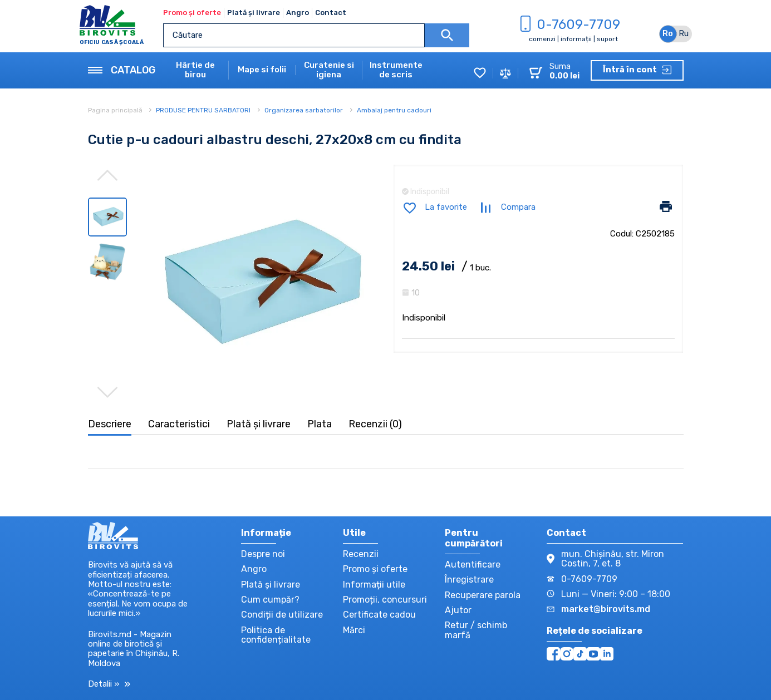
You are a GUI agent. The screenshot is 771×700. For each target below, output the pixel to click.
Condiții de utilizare (282, 615)
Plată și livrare (254, 13)
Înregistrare (469, 580)
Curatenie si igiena (329, 70)
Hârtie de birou (195, 70)
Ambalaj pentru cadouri (394, 110)
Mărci (354, 630)
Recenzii (361, 554)
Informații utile (374, 585)
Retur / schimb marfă (476, 630)
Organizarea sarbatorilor (304, 110)
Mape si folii (262, 70)
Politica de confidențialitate (276, 635)
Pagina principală (116, 110)
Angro (298, 13)
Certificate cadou (379, 615)
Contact (331, 13)
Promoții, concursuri (385, 600)
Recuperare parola (483, 595)
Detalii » (109, 684)
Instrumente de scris (396, 70)
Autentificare (473, 565)
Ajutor (458, 610)
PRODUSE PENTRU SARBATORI (203, 110)
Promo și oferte (192, 13)
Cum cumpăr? (270, 600)
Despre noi (263, 554)
